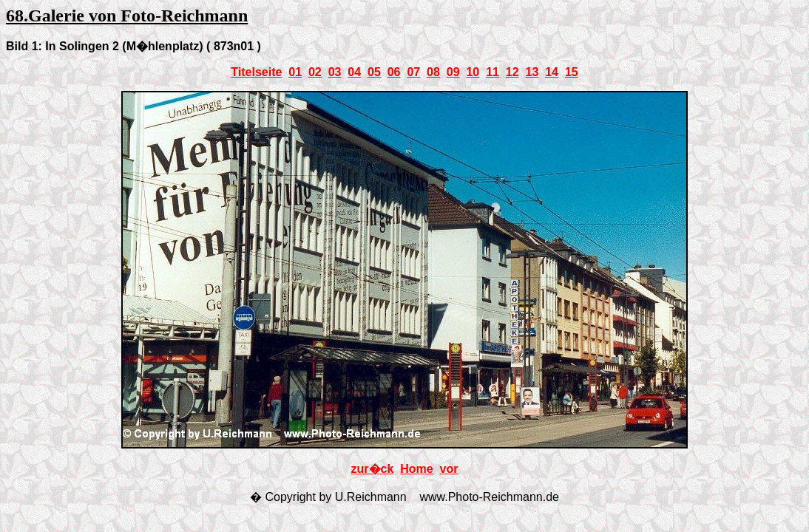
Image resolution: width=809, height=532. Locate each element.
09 (453, 72)
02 (315, 72)
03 (335, 72)
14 (552, 72)
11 (492, 72)
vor (449, 469)
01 (295, 72)
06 (394, 72)
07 (413, 72)
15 (572, 72)
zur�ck (373, 469)
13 (532, 72)
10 (473, 72)
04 (354, 72)
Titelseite (256, 72)
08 (433, 72)
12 (512, 72)
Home (416, 469)
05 (374, 72)
